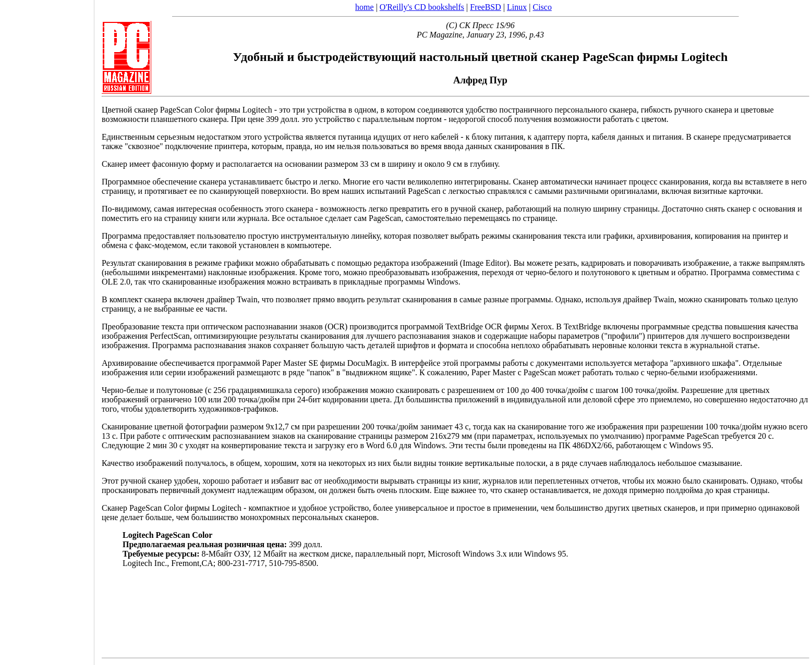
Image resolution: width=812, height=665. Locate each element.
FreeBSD (486, 7)
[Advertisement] (47, 329)
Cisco (542, 7)
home (365, 7)
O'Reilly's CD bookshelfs (422, 7)
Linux (517, 7)
